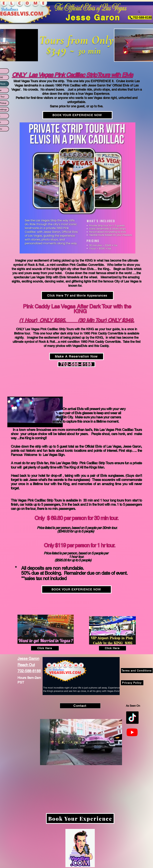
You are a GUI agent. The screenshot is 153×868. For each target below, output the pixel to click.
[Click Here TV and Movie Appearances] (77, 295)
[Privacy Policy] (132, 683)
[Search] (139, 12)
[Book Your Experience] (80, 818)
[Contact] (80, 706)
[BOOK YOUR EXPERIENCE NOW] (77, 115)
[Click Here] (45, 648)
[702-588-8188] (140, 18)
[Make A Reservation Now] (76, 356)
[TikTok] (132, 718)
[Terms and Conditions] (137, 671)
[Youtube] (132, 732)
